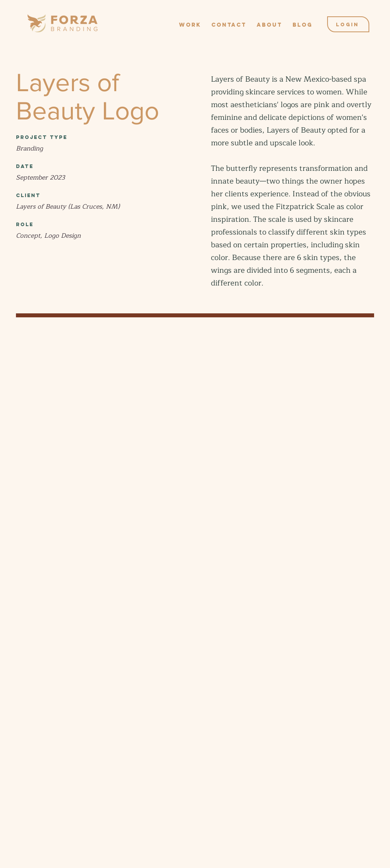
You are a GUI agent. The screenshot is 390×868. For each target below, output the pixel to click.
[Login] (348, 24)
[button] (190, 22)
